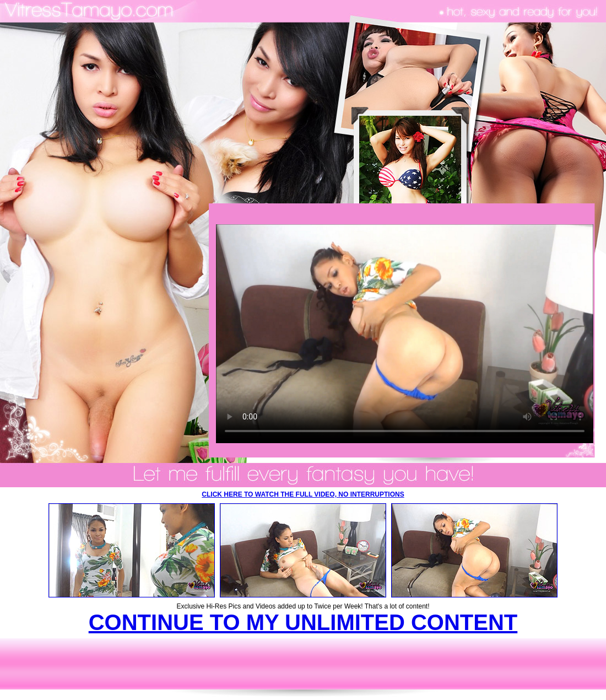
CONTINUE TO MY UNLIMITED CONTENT (303, 622)
